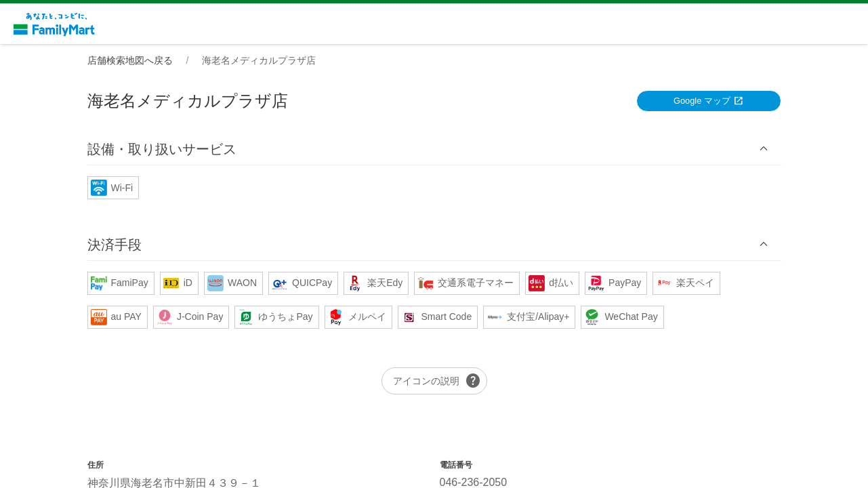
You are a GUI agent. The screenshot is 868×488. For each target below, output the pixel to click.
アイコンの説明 (437, 381)
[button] (434, 149)
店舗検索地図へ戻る (130, 60)
